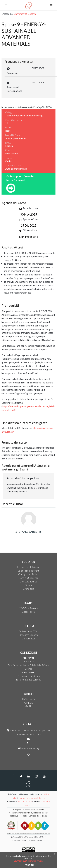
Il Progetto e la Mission (28, 567)
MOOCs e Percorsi (29, 608)
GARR (28, 706)
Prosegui (28, 865)
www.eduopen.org (30, 748)
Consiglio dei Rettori (29, 574)
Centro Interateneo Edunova (32, 798)
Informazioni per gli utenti (29, 676)
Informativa (29, 661)
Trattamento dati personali (28, 680)
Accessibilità (28, 612)
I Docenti (28, 585)
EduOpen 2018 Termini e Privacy (28, 861)
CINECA (28, 703)
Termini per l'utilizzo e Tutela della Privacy (28, 665)
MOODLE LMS (25, 801)
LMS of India (28, 699)
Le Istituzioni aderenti (28, 571)
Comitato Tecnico (29, 582)
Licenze (29, 669)
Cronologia (28, 589)
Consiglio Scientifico (29, 578)
